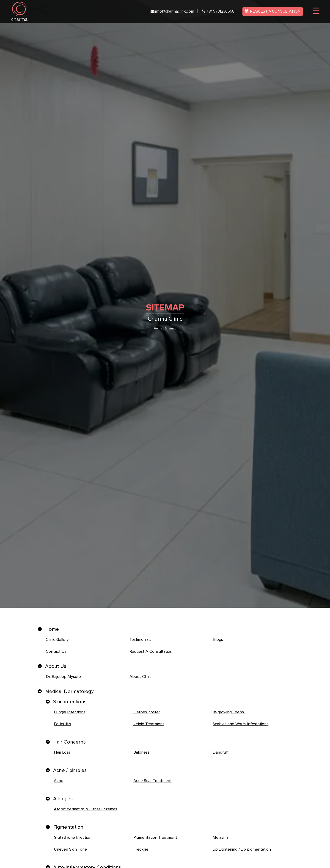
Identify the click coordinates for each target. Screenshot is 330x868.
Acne (59, 781)
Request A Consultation (151, 652)
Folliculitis (62, 724)
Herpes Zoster (147, 712)
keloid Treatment (149, 724)
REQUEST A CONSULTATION (273, 11)
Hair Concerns (69, 742)
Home (158, 329)
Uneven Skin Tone (70, 849)
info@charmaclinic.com (172, 12)
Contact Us (56, 652)
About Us (56, 666)
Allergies (63, 799)
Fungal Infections (70, 712)
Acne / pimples (70, 771)
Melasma (221, 838)
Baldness (141, 752)
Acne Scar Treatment (153, 781)
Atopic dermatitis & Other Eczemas (85, 809)
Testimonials (140, 640)
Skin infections (70, 702)
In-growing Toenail (229, 712)
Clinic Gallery (57, 640)
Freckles (141, 849)
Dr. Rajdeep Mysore (63, 677)
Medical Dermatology (69, 692)
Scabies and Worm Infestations (241, 724)
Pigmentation (68, 827)
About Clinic (140, 677)
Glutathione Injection (73, 838)
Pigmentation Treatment (155, 838)
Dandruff (221, 752)
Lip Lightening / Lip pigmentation (242, 849)
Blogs (218, 640)
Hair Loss (62, 752)
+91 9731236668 (218, 12)
